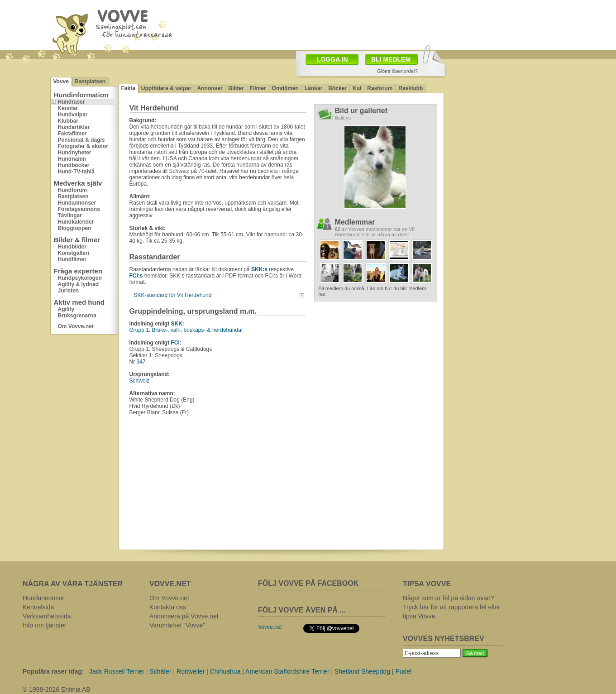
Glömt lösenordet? (397, 71)
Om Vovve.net (76, 326)
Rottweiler (191, 671)
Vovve (61, 81)
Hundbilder (72, 247)
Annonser (210, 88)
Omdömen (285, 88)
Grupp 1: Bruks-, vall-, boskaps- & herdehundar (186, 330)
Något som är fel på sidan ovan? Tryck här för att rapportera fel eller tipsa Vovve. (451, 607)
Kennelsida (38, 607)
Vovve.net (270, 627)
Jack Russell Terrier (117, 671)
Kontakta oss (168, 607)
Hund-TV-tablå (76, 172)
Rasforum (380, 88)
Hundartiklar (74, 127)
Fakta (128, 88)
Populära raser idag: (53, 671)
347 (141, 362)
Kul (357, 88)
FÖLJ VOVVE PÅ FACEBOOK (308, 583)
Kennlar (68, 108)
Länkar (313, 88)
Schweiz (140, 381)
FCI (175, 343)
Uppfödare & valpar (166, 88)
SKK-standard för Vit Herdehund (173, 295)
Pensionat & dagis (81, 140)
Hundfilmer (72, 259)
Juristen (69, 291)
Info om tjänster (45, 625)
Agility (66, 309)
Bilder (236, 88)
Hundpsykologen (80, 278)
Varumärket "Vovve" (177, 625)
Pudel (403, 671)
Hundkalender (76, 222)
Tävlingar (70, 215)
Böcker (337, 88)
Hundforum (73, 190)
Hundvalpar (73, 115)
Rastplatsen (90, 81)
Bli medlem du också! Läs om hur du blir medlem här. (372, 291)
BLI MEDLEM (391, 59)
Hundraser (72, 102)
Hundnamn (72, 159)
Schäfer (160, 671)
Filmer (258, 88)
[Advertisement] (361, 24)
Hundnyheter (75, 153)
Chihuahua (225, 671)
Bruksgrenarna (77, 316)
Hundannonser (77, 203)
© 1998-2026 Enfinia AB (57, 689)
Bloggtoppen (75, 228)
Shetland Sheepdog (362, 671)
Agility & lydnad (79, 284)
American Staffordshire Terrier (287, 671)
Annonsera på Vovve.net (184, 616)
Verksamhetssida (47, 616)
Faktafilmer (72, 134)
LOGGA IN (332, 59)
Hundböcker (74, 165)
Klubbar (68, 121)
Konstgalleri (74, 253)
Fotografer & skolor (83, 146)
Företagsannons (79, 209)
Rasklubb (411, 88)
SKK (177, 324)
